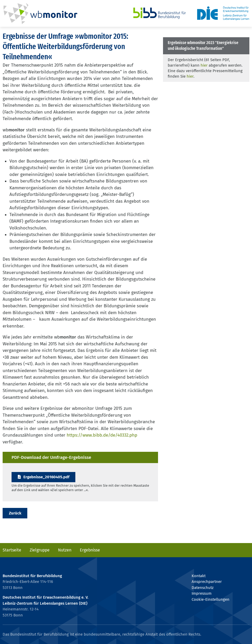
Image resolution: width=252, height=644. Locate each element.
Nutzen (65, 550)
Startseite (12, 550)
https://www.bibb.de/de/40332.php (102, 435)
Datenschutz (203, 588)
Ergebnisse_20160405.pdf (46, 477)
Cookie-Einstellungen (211, 599)
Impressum (202, 593)
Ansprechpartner (207, 582)
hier (204, 65)
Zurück (15, 513)
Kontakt (199, 576)
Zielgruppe (40, 550)
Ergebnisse (90, 550)
